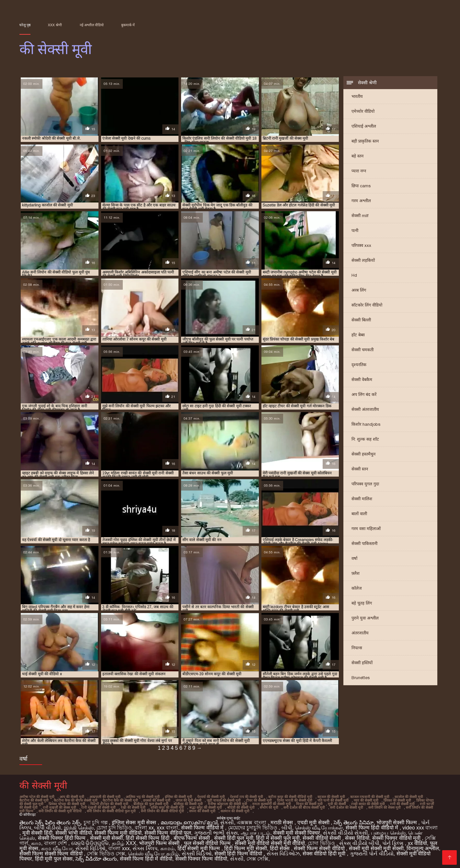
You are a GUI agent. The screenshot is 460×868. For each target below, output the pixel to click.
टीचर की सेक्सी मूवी (259, 800)
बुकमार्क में (128, 25)
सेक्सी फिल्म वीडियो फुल (168, 833)
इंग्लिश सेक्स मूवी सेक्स (135, 822)
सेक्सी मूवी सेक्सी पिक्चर (297, 833)
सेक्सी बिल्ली (361, 320)
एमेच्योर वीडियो (363, 111)
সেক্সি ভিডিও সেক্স (106, 854)
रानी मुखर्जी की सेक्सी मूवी (98, 807)
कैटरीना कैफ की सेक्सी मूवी (120, 800)
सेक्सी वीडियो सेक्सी (322, 838)
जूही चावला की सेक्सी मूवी (224, 800)
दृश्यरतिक (359, 365)
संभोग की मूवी (269, 807)
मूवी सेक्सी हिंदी (37, 833)
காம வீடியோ (57, 848)
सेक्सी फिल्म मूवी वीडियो (118, 833)
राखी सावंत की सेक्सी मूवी (368, 804)
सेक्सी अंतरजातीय (365, 409)
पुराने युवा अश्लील (365, 618)
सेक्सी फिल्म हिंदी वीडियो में (373, 828)
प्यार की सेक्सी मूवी (366, 800)
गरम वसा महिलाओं (366, 529)
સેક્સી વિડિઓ (90, 848)
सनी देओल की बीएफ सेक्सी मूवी (304, 807)
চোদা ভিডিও (322, 843)
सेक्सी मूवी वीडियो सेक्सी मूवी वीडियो (270, 843)
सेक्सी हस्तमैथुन (363, 454)
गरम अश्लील (361, 201)
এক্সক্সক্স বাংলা (252, 822)
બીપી (287, 828)
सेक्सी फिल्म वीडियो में (203, 828)
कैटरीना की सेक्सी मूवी (34, 800)
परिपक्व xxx (361, 245)
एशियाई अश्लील (364, 126)
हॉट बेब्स (358, 335)
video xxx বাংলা (420, 828)
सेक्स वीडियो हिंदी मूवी (325, 854)
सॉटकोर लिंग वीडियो (367, 305)
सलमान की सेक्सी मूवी (235, 811)
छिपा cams (361, 186)
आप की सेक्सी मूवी (72, 797)
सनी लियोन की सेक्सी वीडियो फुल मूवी (111, 811)
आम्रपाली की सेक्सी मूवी (105, 797)
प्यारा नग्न (359, 171)
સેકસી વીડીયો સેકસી (345, 833)
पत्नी (355, 231)
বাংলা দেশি (56, 843)
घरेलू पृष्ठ (25, 25)
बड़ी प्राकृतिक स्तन (365, 141)
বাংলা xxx (119, 848)
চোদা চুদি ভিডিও (114, 828)
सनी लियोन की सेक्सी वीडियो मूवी (162, 811)
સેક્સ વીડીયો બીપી (359, 843)
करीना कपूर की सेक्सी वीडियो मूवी (290, 797)
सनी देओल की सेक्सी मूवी (347, 807)
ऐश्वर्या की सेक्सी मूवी (211, 797)
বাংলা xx (144, 828)
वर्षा (354, 558)
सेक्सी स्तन (360, 469)
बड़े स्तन (357, 156)
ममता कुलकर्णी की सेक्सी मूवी (272, 804)
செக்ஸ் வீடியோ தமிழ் (153, 854)
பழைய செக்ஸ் (388, 833)
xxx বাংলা (167, 828)
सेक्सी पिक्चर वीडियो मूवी (397, 838)
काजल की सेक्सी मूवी (331, 797)
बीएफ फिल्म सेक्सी (192, 838)
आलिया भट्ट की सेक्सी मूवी (143, 797)
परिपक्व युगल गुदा (365, 484)
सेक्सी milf (360, 216)
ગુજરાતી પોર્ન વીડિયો (372, 854)
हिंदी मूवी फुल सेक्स (54, 859)
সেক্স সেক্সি (257, 859)
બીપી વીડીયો (47, 828)
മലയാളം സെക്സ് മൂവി (189, 822)
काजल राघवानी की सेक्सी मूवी (370, 797)
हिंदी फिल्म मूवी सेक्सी (245, 848)
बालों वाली (359, 514)
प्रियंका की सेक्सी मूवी (397, 800)
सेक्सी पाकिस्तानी (364, 544)
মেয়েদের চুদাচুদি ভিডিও (253, 828)
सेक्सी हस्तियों (362, 663)
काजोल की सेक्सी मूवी (409, 797)
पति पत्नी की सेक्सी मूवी (333, 800)
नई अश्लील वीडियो (92, 25)
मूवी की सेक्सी (337, 804)
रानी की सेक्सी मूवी (402, 804)
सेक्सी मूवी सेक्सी (107, 838)
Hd (354, 275)
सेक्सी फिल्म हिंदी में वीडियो (146, 859)
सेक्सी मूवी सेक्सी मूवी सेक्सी (376, 848)
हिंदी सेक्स (281, 848)
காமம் (167, 848)
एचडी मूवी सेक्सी (314, 822)
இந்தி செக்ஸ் (79, 828)
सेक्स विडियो (357, 838)
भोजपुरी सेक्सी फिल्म (397, 822)
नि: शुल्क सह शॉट (365, 439)
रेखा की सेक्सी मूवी (133, 807)
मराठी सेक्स (282, 822)
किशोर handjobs (366, 424)
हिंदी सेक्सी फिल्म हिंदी (148, 838)
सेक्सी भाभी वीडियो (74, 833)
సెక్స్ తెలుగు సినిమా (354, 822)
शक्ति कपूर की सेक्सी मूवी (167, 807)
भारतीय (357, 96)
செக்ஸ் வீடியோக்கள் (319, 828)
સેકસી (227, 822)
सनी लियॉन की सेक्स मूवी (385, 807)
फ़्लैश (356, 573)
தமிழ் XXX (124, 843)
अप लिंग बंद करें (364, 394)
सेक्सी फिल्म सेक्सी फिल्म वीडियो (52, 854)
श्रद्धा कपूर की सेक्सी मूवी (206, 807)
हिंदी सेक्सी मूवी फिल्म (200, 848)
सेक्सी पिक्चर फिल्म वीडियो (201, 859)
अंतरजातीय (360, 633)
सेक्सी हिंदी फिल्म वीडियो (239, 854)
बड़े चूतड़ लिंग (362, 603)
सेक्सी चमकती (362, 350)
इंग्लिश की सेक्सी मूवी (178, 797)
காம (36, 843)
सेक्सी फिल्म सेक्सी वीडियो (320, 848)
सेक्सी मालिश (362, 499)
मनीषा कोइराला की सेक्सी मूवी (228, 804)
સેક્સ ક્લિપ (145, 848)
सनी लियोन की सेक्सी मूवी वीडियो (60, 811)
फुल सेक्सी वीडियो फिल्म (208, 843)
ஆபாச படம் (255, 833)
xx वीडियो (417, 843)
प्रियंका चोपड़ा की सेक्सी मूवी (67, 804)
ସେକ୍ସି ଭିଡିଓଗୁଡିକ (90, 843)
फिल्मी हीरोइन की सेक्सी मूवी (109, 804)
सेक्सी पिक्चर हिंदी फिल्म (63, 838)
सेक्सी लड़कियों (363, 260)
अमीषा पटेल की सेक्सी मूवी (37, 797)
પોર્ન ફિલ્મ (394, 843)
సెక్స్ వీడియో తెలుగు (96, 859)
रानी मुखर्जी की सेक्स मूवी (59, 807)
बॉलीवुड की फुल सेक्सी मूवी (151, 804)
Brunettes (361, 678)
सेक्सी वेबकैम (362, 380)
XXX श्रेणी (55, 25)
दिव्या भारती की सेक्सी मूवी (295, 800)
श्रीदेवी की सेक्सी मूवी (241, 807)
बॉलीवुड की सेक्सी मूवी (188, 804)
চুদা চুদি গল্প (96, 822)
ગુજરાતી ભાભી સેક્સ (216, 833)
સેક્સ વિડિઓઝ (283, 854)
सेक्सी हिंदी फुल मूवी (234, 838)
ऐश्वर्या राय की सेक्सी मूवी (247, 797)
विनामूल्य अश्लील (423, 848)
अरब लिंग (359, 290)
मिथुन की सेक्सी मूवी (309, 804)
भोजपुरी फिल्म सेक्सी (160, 843)
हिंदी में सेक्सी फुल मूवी (278, 838)
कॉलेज (357, 588)
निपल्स (357, 648)
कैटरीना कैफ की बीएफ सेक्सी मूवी (76, 800)
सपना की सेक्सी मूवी (202, 811)
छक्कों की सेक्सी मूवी (157, 800)
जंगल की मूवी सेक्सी (189, 800)
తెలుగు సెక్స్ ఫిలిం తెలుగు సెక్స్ (50, 822)
